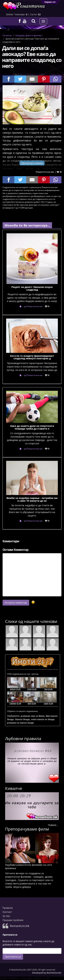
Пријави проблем (13, 920)
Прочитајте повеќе (32, 163)
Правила (8, 908)
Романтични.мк (45, 172)
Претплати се (13, 957)
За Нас (6, 916)
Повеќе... (53, 825)
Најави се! (50, 2)
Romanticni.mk (20, 926)
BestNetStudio (54, 973)
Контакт (7, 912)
